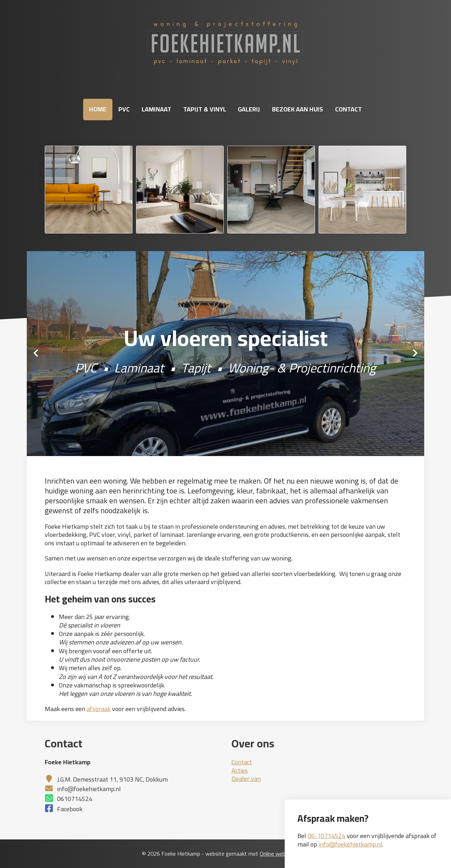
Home (98, 109)
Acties (240, 770)
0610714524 (75, 799)
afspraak (99, 709)
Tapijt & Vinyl (205, 109)
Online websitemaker (284, 854)
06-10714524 (326, 836)
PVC (124, 109)
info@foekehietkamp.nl (350, 844)
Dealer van (246, 779)
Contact (348, 109)
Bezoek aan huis (298, 109)
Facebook (70, 809)
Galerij (249, 109)
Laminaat (156, 109)
